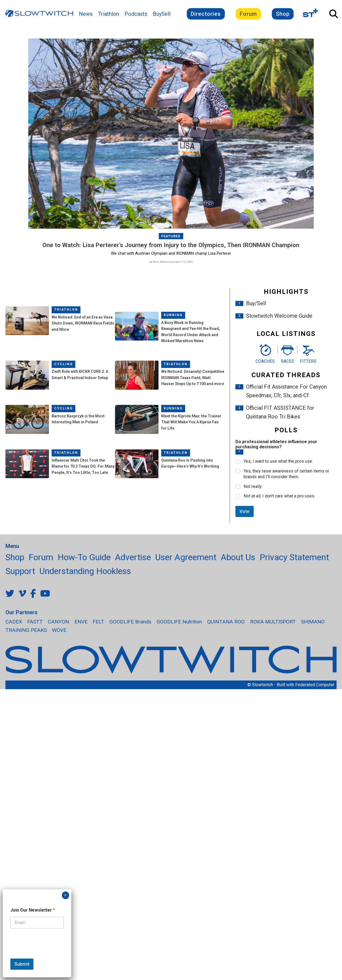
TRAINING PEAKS (26, 630)
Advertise (133, 557)
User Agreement (186, 557)
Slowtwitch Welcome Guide (279, 316)
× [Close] (65, 895)
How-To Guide (84, 557)
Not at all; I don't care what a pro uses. (279, 496)
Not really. (253, 486)
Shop (283, 14)
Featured (171, 236)
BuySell (162, 14)
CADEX (14, 622)
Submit (22, 964)
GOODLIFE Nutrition (179, 622)
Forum (248, 14)
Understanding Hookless (85, 571)
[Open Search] (334, 14)
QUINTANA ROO (226, 622)
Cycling (63, 364)
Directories (206, 14)
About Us (238, 557)
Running (173, 315)
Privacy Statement (294, 557)
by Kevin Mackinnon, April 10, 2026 (171, 262)
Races (287, 361)
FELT (98, 622)
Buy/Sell (256, 303)
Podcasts (136, 14)
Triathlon (109, 14)
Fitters (308, 361)
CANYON (58, 622)
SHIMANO (313, 622)
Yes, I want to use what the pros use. (278, 461)
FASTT (35, 622)
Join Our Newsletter (33, 910)
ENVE (81, 622)
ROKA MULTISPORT (273, 622)
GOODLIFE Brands (130, 622)
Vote (245, 511)
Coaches (265, 361)
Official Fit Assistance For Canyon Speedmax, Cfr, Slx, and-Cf (286, 391)
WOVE (59, 630)
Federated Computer (315, 685)
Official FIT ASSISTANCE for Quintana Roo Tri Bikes (280, 412)
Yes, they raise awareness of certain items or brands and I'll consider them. (286, 474)
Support (20, 571)
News (86, 14)
